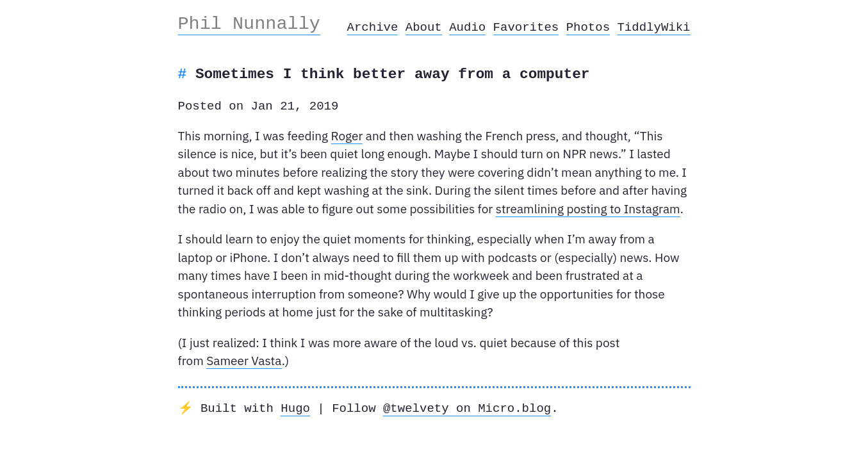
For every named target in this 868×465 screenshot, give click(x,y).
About (424, 28)
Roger (347, 136)
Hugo (295, 409)
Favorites (526, 28)
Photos (588, 28)
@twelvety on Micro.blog (467, 409)
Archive (373, 28)
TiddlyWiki (653, 28)
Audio (467, 28)
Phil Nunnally (249, 24)
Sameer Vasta (244, 361)
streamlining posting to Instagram (588, 209)
